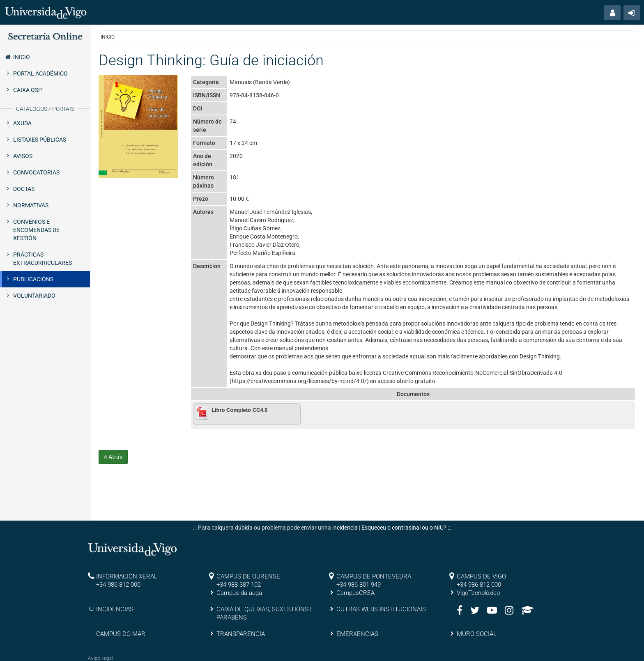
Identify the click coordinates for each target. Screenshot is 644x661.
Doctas (24, 189)
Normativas (31, 205)
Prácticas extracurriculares (43, 259)
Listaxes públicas (40, 140)
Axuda (22, 123)
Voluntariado (34, 296)
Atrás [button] (113, 457)
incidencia (345, 528)
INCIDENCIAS (115, 609)
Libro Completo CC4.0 (240, 410)
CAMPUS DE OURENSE (248, 576)
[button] (612, 13)
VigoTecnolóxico (478, 593)
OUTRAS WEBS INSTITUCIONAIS (381, 609)
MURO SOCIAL (477, 634)
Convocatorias (36, 172)
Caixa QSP (28, 90)
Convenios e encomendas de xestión (36, 230)
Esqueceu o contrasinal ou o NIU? (404, 528)
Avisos (23, 156)
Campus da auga (239, 593)
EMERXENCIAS (357, 634)
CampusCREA (355, 593)
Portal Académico (40, 73)
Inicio (17, 57)
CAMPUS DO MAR (121, 634)
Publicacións (33, 279)
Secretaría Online (45, 37)
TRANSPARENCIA (241, 634)
